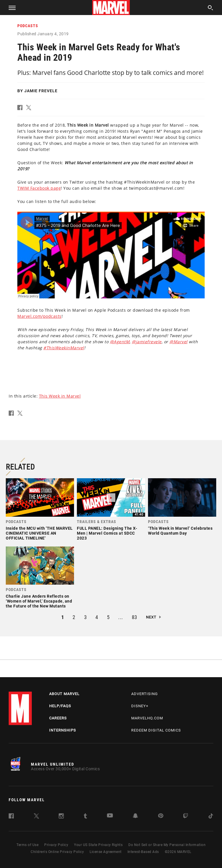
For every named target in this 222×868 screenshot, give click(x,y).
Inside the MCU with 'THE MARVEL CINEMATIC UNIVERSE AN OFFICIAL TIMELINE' (39, 533)
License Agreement (106, 852)
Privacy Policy (56, 845)
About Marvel (64, 694)
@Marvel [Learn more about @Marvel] (178, 342)
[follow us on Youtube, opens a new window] (110, 816)
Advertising (145, 694)
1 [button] (63, 617)
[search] (211, 9)
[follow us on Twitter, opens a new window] (36, 817)
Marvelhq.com (147, 718)
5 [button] (108, 617)
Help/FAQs (60, 706)
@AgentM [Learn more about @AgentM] (120, 342)
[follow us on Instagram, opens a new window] (61, 817)
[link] (40, 511)
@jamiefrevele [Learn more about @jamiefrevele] (147, 342)
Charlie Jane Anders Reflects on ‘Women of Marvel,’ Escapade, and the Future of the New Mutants (39, 601)
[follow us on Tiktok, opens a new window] (211, 817)
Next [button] (151, 617)
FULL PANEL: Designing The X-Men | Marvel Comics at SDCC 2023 (107, 533)
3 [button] (86, 617)
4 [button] (97, 617)
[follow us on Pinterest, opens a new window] (161, 816)
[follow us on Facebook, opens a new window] (11, 817)
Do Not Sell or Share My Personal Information (167, 845)
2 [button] (74, 617)
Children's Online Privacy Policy (57, 852)
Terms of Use (27, 845)
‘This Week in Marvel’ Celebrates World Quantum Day (180, 531)
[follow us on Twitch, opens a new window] (186, 817)
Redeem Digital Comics (156, 730)
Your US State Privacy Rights (98, 845)
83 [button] (135, 617)
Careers (58, 718)
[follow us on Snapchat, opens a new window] (135, 817)
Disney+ (140, 706)
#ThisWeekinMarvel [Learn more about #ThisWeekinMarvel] (64, 348)
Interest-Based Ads (143, 852)
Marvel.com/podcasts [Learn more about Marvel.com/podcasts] (39, 316)
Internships (63, 730)
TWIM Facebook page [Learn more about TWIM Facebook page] (39, 188)
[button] (10, 8)
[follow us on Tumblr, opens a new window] (85, 817)
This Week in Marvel (60, 396)
